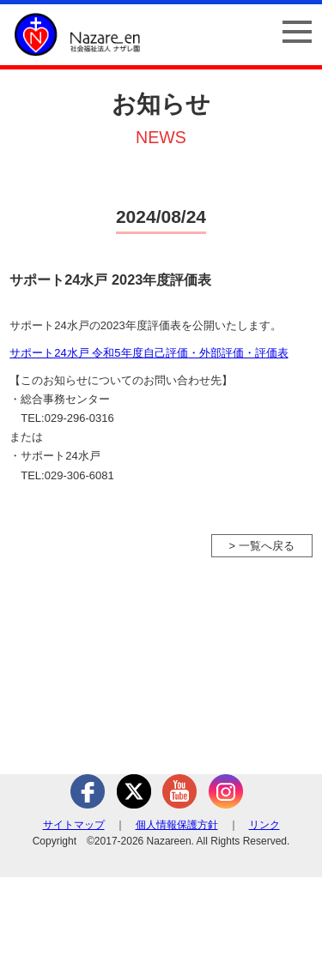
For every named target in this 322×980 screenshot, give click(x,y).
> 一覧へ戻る (262, 546)
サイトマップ (74, 825)
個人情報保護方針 (177, 825)
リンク (264, 825)
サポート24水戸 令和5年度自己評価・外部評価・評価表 (149, 353)
